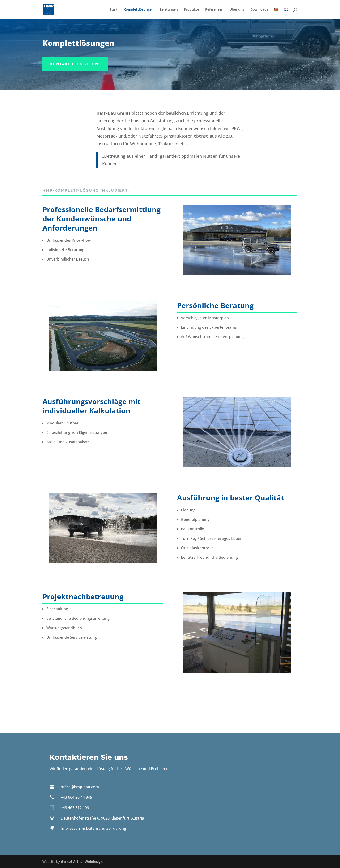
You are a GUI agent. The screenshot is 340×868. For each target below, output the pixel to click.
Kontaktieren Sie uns (75, 64)
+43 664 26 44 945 (76, 797)
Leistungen (169, 10)
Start (114, 10)
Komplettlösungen (139, 10)
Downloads (259, 10)
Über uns (237, 10)
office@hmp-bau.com (80, 787)
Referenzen (214, 10)
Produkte (191, 10)
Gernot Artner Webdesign (82, 861)
